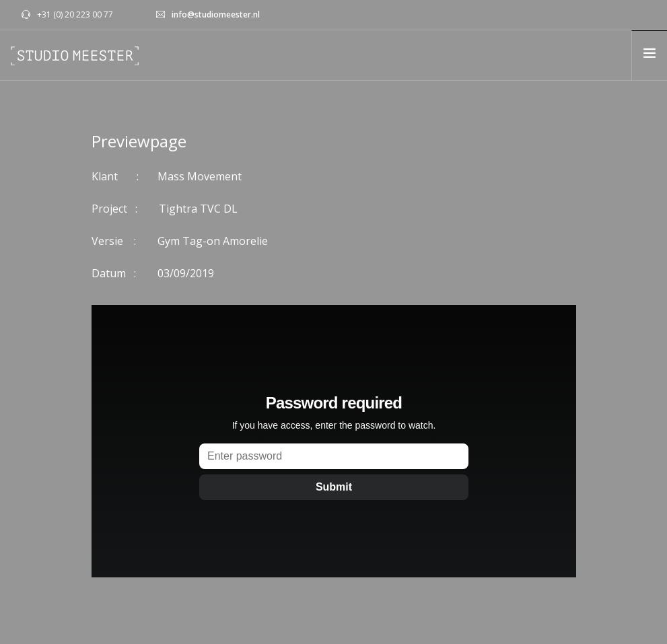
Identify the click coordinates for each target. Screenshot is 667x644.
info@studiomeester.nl (216, 14)
